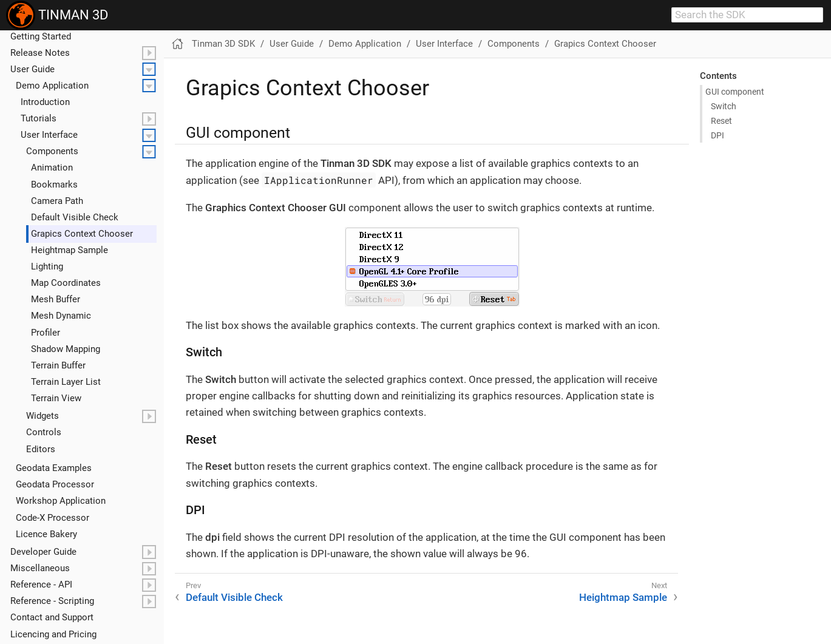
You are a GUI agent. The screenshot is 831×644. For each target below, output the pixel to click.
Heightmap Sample (70, 250)
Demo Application (52, 86)
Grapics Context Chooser (82, 234)
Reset (721, 121)
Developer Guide (43, 552)
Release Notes (40, 53)
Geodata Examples (54, 468)
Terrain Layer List (66, 382)
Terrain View (56, 398)
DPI (717, 135)
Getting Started (41, 36)
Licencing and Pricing (53, 634)
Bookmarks (54, 185)
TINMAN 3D (57, 15)
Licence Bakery (46, 534)
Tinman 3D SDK (223, 44)
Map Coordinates (66, 283)
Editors (41, 449)
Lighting (47, 266)
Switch (724, 106)
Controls (44, 432)
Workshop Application (61, 501)
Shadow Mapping (66, 349)
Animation (52, 168)
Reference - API (41, 585)
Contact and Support (52, 617)
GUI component (735, 92)
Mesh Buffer (56, 299)
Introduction (45, 102)
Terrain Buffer (58, 365)
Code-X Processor (53, 518)
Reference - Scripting (52, 601)
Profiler (46, 333)
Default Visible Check (75, 217)
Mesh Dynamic (61, 316)
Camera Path (57, 201)
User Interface (49, 135)
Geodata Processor (55, 484)
